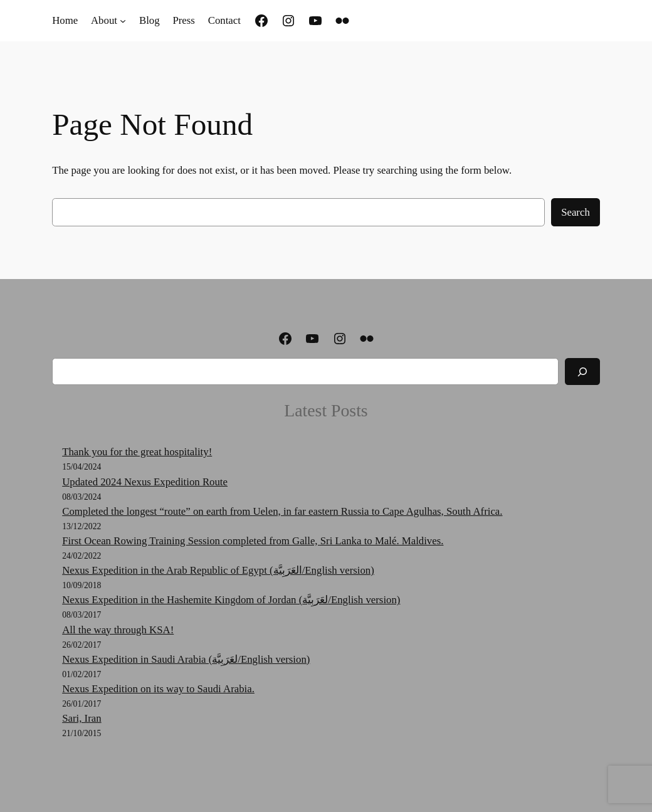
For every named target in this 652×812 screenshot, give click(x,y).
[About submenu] (123, 21)
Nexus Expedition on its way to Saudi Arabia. (158, 689)
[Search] (582, 372)
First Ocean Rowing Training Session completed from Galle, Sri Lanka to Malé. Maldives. (253, 541)
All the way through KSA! (118, 630)
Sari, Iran (81, 718)
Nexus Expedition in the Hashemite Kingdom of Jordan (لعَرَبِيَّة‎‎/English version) (231, 600)
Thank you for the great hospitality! (137, 452)
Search (576, 212)
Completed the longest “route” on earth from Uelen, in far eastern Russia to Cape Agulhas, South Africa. (282, 511)
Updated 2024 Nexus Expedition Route (145, 482)
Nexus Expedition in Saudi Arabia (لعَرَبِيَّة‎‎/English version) (186, 659)
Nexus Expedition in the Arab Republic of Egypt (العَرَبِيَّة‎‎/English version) (218, 570)
